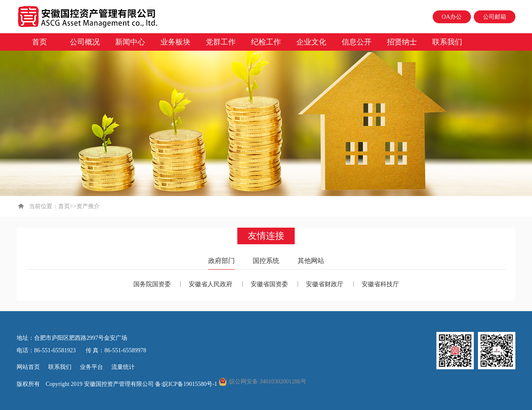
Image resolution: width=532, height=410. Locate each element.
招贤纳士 (402, 42)
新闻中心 (130, 42)
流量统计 (123, 367)
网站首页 (28, 367)
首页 (39, 42)
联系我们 (447, 42)
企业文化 (311, 42)
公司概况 (85, 42)
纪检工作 (266, 42)
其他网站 (311, 261)
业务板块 (175, 42)
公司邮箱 (495, 17)
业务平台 (91, 367)
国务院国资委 (152, 284)
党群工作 (221, 42)
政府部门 (222, 261)
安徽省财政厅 (325, 284)
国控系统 (266, 261)
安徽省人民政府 (211, 284)
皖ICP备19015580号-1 (191, 384)
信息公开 (357, 42)
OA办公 (452, 17)
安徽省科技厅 (380, 284)
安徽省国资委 (269, 284)
